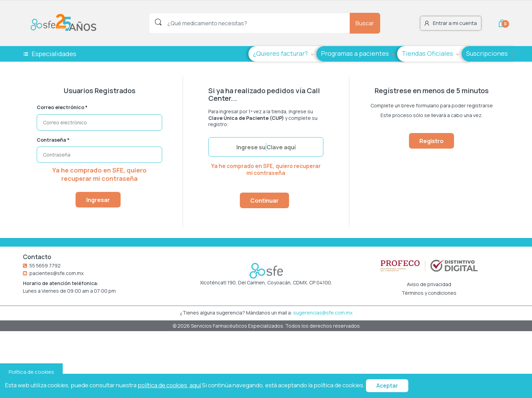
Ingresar (98, 200)
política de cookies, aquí (169, 385)
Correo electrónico (62, 107)
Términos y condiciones (429, 293)
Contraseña (53, 140)
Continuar (264, 200)
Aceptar (387, 386)
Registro (431, 141)
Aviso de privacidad (429, 284)
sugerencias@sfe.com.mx (323, 313)
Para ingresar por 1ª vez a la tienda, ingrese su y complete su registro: (263, 118)
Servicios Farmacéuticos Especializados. (238, 326)
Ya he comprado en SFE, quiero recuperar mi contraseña (99, 174)
